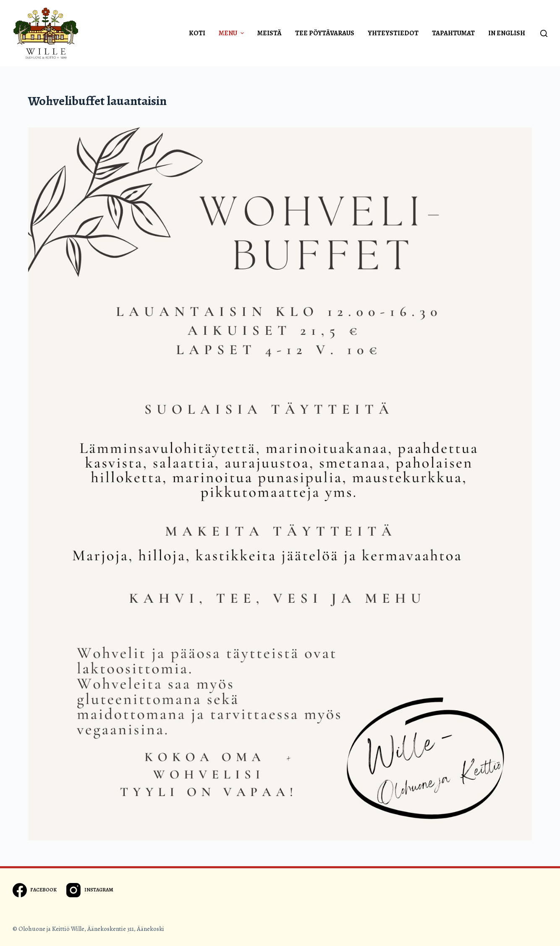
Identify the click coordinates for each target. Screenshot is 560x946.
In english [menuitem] (507, 33)
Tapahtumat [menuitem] (453, 33)
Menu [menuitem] (232, 33)
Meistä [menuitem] (270, 33)
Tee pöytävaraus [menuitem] (325, 33)
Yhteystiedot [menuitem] (393, 33)
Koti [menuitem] (197, 33)
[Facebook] (35, 890)
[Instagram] (90, 890)
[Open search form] (544, 33)
